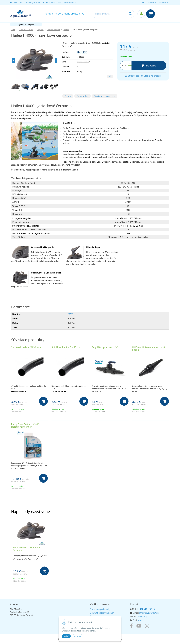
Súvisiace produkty (105, 96)
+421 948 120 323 (53, 2)
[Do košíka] (149, 65)
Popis (68, 96)
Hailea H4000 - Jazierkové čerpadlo (26, 549)
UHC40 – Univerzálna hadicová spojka (149, 348)
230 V (70, 314)
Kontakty (152, 2)
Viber (140, 620)
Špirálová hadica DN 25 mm (66, 347)
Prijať (66, 636)
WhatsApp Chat (70, 2)
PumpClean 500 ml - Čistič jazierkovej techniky (25, 425)
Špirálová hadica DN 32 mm (26, 347)
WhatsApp (142, 616)
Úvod (15, 2)
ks (126, 66)
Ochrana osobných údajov (102, 613)
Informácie (164, 2)
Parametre (82, 96)
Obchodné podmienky (100, 609)
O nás (142, 2)
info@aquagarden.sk (32, 2)
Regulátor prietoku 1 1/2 (105, 347)
